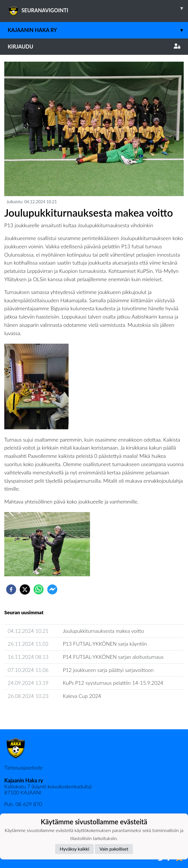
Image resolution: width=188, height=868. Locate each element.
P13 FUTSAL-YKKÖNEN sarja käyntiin (105, 644)
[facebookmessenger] (52, 589)
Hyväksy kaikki (74, 849)
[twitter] (25, 589)
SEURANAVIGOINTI (98, 8)
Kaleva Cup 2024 (82, 696)
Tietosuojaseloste (23, 768)
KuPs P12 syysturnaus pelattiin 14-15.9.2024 (113, 683)
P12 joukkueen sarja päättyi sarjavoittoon (108, 670)
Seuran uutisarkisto (30, 712)
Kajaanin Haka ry (98, 30)
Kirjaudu (94, 47)
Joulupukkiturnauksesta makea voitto (103, 631)
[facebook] (11, 589)
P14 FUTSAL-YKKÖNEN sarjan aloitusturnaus (113, 657)
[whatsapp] (39, 589)
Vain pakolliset (114, 849)
